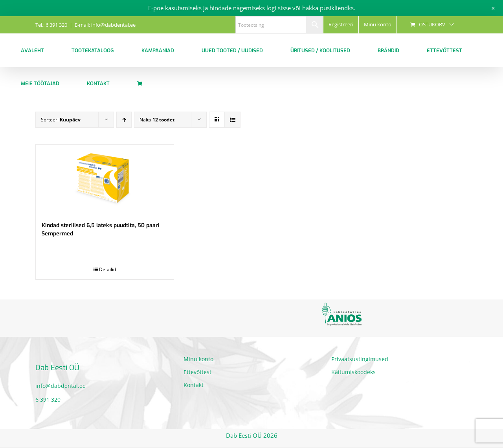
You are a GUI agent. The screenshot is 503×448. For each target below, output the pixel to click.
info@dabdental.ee (61, 386)
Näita (157, 120)
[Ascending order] (124, 120)
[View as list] (232, 120)
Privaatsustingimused (360, 359)
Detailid (107, 269)
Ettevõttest (197, 372)
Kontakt (194, 385)
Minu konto (198, 359)
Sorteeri (61, 120)
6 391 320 (48, 399)
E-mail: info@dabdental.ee (105, 25)
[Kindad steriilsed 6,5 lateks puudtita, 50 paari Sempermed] (105, 179)
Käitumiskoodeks (353, 372)
